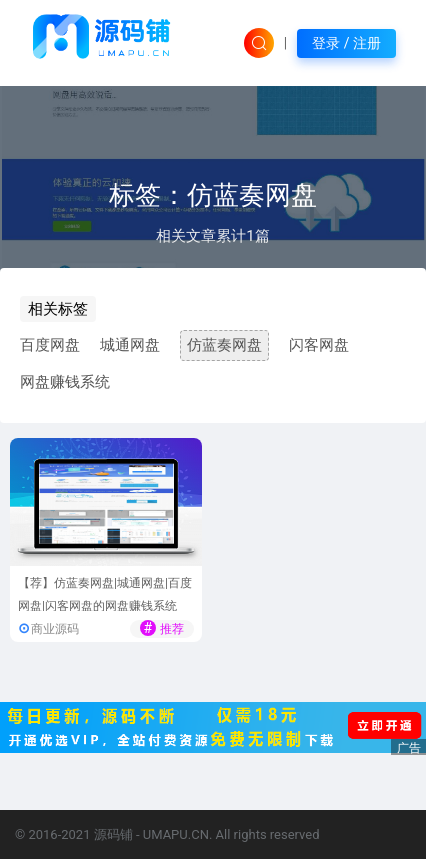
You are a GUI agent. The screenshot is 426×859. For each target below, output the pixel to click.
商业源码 (55, 629)
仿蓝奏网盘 (224, 345)
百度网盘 (50, 345)
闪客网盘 (319, 345)
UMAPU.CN (176, 834)
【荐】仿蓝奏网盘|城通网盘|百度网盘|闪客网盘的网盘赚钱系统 (105, 594)
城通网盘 (130, 345)
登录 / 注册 (346, 43)
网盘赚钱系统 (65, 382)
